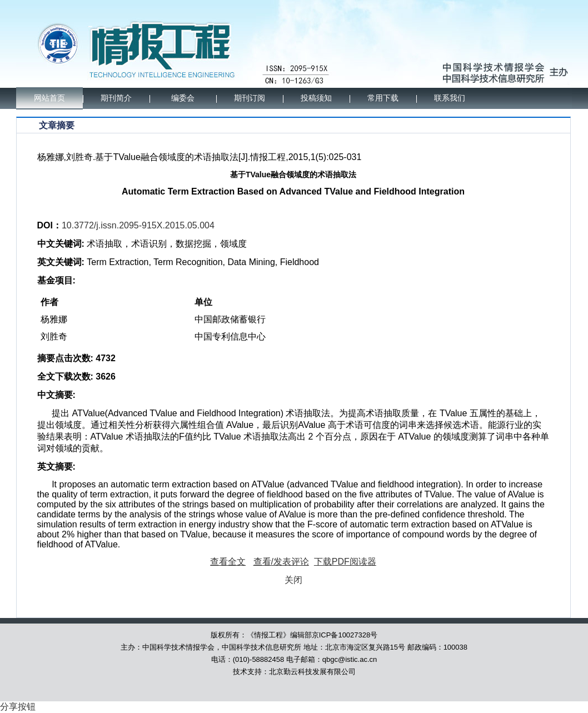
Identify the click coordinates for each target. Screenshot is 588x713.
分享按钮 (18, 707)
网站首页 (49, 98)
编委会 (183, 98)
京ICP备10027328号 (345, 635)
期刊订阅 (250, 98)
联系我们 (450, 98)
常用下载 (383, 98)
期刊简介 (116, 98)
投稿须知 (316, 98)
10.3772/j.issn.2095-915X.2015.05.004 (138, 225)
